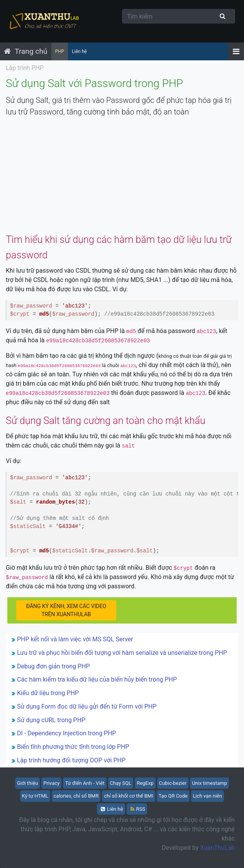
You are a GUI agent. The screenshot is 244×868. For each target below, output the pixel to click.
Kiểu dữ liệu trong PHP (48, 693)
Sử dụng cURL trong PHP (51, 720)
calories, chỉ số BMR (76, 796)
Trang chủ (31, 51)
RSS (138, 809)
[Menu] (236, 51)
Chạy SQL (121, 783)
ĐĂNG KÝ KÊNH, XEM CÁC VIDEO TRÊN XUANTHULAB (66, 610)
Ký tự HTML (35, 796)
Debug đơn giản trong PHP (53, 666)
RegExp (145, 783)
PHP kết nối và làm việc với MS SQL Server (75, 639)
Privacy (51, 783)
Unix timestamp (209, 783)
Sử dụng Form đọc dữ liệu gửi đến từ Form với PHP (87, 707)
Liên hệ (79, 51)
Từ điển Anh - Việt (85, 783)
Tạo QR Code (173, 796)
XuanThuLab (217, 848)
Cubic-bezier (173, 783)
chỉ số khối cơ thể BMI (128, 796)
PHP (60, 51)
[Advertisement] (122, 178)
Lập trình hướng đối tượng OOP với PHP (71, 760)
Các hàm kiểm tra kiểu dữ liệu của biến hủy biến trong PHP (97, 679)
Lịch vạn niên (208, 796)
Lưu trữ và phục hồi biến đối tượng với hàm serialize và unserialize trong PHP (122, 653)
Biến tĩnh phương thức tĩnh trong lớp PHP (73, 747)
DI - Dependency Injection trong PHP (67, 733)
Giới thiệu (27, 783)
